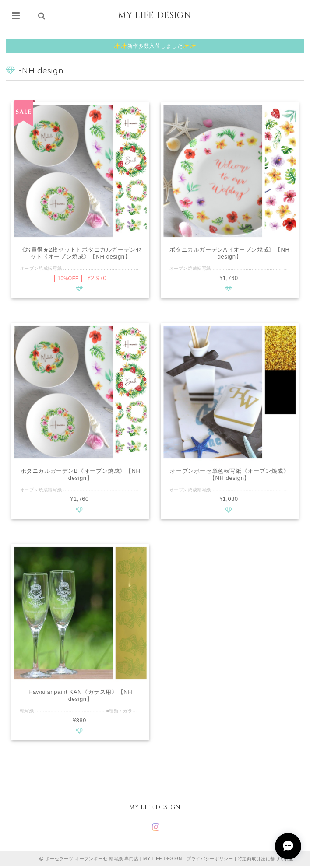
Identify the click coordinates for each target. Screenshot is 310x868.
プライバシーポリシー (210, 860)
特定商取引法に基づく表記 (266, 860)
